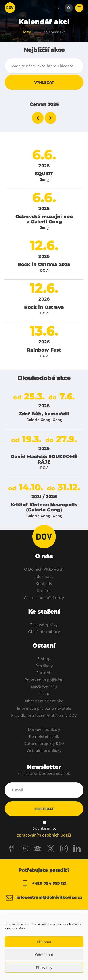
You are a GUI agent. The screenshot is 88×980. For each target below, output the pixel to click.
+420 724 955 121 (44, 884)
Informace (44, 577)
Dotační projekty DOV (44, 744)
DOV (44, 270)
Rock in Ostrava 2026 (44, 265)
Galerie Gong (38, 420)
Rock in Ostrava (44, 307)
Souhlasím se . (44, 832)
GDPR (44, 694)
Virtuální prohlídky (44, 751)
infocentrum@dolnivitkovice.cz (44, 898)
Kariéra (44, 591)
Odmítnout (44, 955)
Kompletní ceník (44, 736)
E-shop (44, 659)
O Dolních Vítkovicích (44, 569)
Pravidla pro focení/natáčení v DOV (44, 715)
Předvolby (44, 968)
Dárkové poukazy (44, 729)
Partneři (44, 673)
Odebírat (44, 809)
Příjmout (44, 942)
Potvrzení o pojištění (44, 680)
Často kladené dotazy (44, 598)
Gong (44, 179)
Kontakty (44, 584)
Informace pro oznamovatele (44, 708)
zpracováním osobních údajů (44, 835)
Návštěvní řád (44, 687)
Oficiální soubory (44, 632)
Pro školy (44, 666)
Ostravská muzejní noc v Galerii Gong (44, 219)
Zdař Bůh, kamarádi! (44, 414)
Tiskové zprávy (44, 625)
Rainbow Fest (44, 350)
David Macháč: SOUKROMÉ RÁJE (44, 459)
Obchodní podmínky (44, 701)
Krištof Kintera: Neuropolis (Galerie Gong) (44, 507)
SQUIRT (44, 174)
